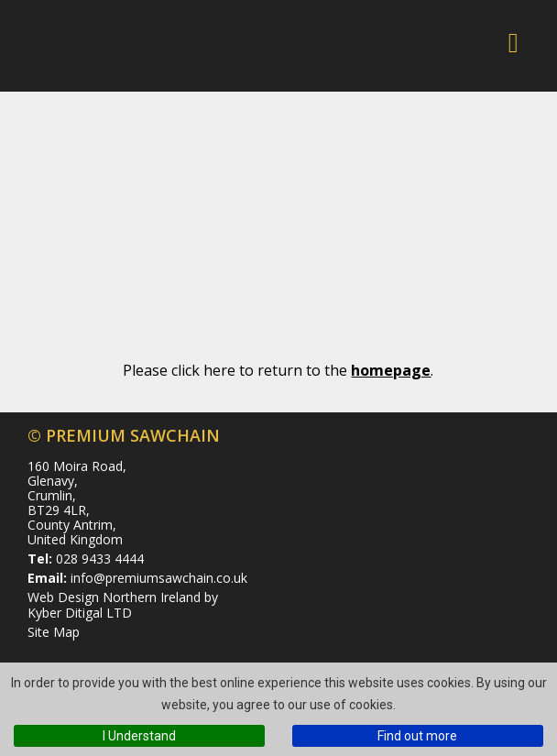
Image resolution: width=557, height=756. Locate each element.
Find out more (417, 736)
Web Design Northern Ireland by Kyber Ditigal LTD (123, 604)
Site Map (54, 632)
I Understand (139, 736)
